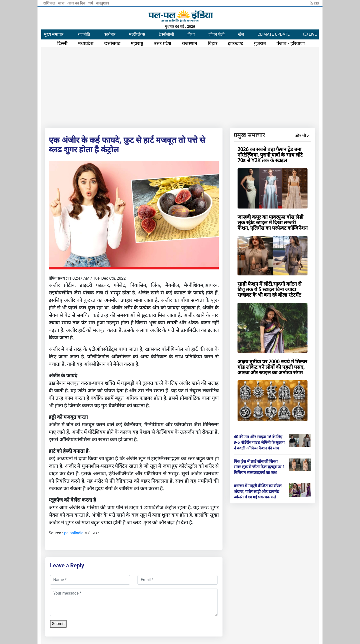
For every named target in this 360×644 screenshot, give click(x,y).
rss (314, 3)
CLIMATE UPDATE (273, 34)
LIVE (310, 34)
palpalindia (74, 533)
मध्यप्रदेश (86, 43)
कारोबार (110, 34)
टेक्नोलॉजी (166, 34)
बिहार (213, 43)
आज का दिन (77, 3)
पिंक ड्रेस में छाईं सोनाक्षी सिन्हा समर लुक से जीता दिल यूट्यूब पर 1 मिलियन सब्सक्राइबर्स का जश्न (259, 467)
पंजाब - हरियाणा (291, 43)
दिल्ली (62, 43)
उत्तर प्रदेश (163, 43)
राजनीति (84, 34)
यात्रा (62, 3)
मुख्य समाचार (54, 34)
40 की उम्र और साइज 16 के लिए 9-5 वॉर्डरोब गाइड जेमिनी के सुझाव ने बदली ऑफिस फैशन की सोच (259, 442)
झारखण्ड (236, 43)
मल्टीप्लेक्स (137, 34)
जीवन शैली (216, 34)
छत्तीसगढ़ (112, 43)
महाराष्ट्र (137, 43)
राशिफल (50, 3)
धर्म (91, 3)
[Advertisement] (180, 86)
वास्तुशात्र (102, 3)
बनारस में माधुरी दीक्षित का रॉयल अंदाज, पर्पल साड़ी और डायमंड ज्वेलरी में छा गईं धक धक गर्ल (258, 491)
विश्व (191, 34)
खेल (241, 34)
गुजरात (260, 43)
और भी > (302, 136)
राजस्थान (189, 43)
